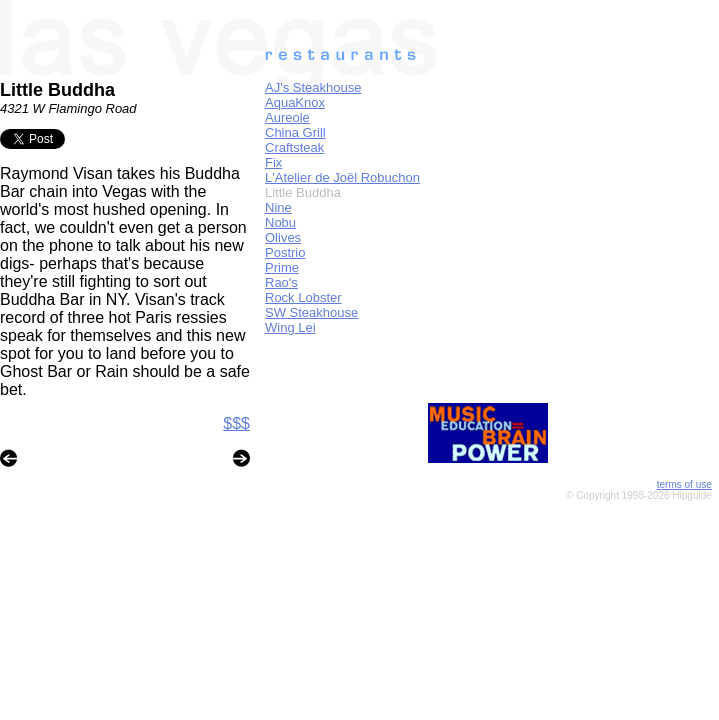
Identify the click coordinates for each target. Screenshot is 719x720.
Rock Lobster (303, 297)
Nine (278, 207)
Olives (283, 237)
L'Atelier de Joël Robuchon (342, 177)
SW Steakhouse (311, 312)
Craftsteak (294, 147)
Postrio (285, 252)
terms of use (684, 484)
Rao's (281, 282)
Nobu (280, 222)
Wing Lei (290, 327)
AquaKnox (295, 102)
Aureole (287, 117)
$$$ (236, 423)
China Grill (295, 132)
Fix (273, 162)
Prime (282, 267)
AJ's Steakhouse (313, 87)
